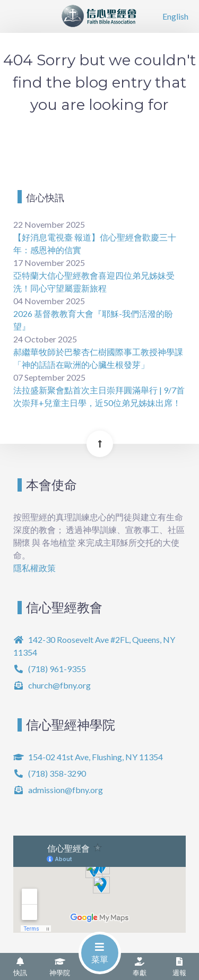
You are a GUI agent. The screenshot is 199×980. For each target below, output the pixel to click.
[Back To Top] (100, 444)
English (175, 16)
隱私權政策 (34, 568)
